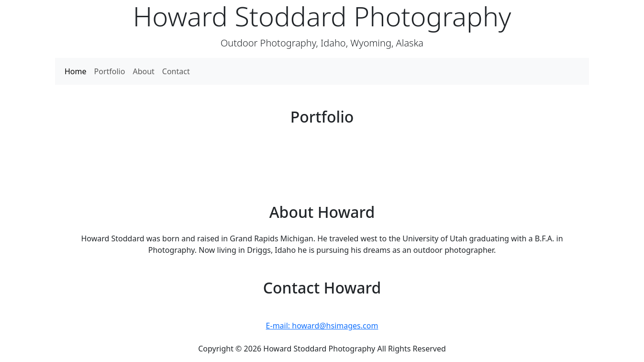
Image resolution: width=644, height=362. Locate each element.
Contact (176, 71)
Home (76, 71)
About (143, 71)
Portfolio (110, 71)
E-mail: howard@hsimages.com (322, 326)
